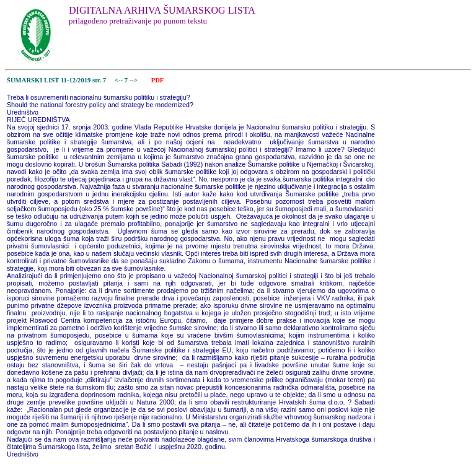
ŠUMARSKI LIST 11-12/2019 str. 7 (56, 80)
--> (134, 80)
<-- (119, 80)
